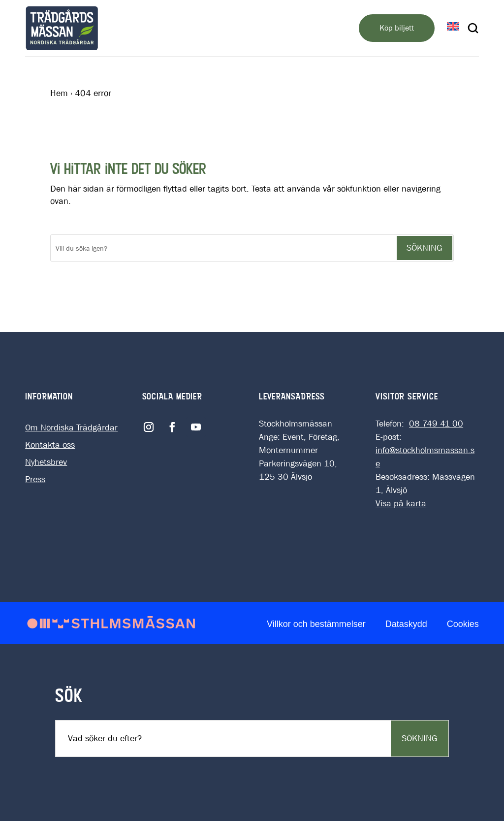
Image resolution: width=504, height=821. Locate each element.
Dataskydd (406, 624)
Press (35, 479)
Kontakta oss (50, 445)
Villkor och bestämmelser (316, 624)
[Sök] (223, 248)
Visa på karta (401, 504)
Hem (59, 93)
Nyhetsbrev (46, 462)
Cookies (463, 624)
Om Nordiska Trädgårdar (71, 428)
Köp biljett (397, 28)
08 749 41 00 (436, 424)
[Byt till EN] (453, 27)
